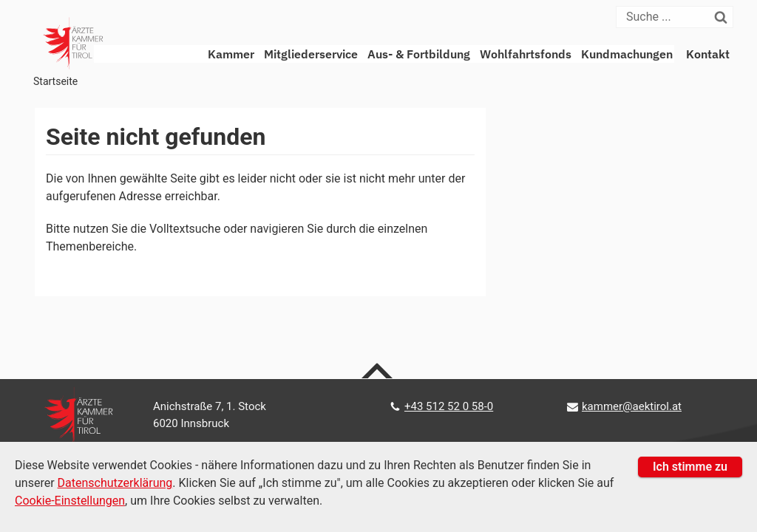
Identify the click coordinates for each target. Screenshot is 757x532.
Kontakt (708, 54)
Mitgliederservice (311, 54)
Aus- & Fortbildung (419, 54)
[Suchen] (724, 17)
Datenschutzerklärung (115, 483)
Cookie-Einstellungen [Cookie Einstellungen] (70, 501)
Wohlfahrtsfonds (526, 54)
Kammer (231, 54)
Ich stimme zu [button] (690, 467)
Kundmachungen (627, 54)
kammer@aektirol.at (632, 406)
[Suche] (666, 17)
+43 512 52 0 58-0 (449, 406)
